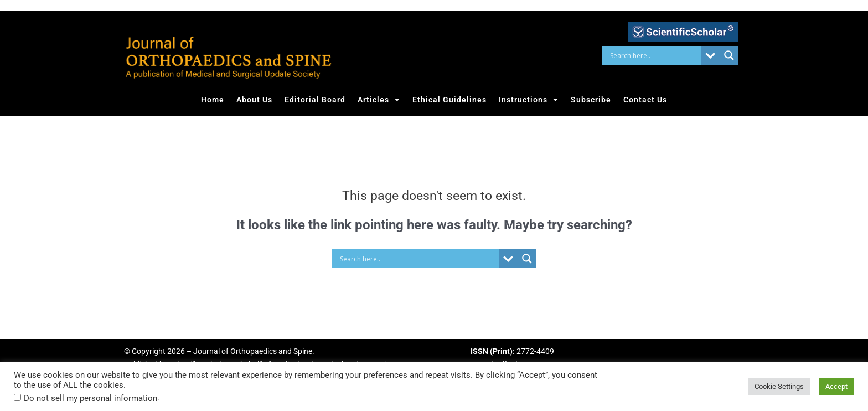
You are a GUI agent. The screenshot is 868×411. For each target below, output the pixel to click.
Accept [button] (836, 386)
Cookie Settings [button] (779, 386)
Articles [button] (379, 100)
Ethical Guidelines (449, 100)
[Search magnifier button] (729, 55)
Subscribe (591, 100)
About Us (254, 100)
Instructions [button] (529, 100)
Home (213, 100)
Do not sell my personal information (91, 398)
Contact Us (645, 100)
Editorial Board (315, 100)
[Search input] (654, 55)
